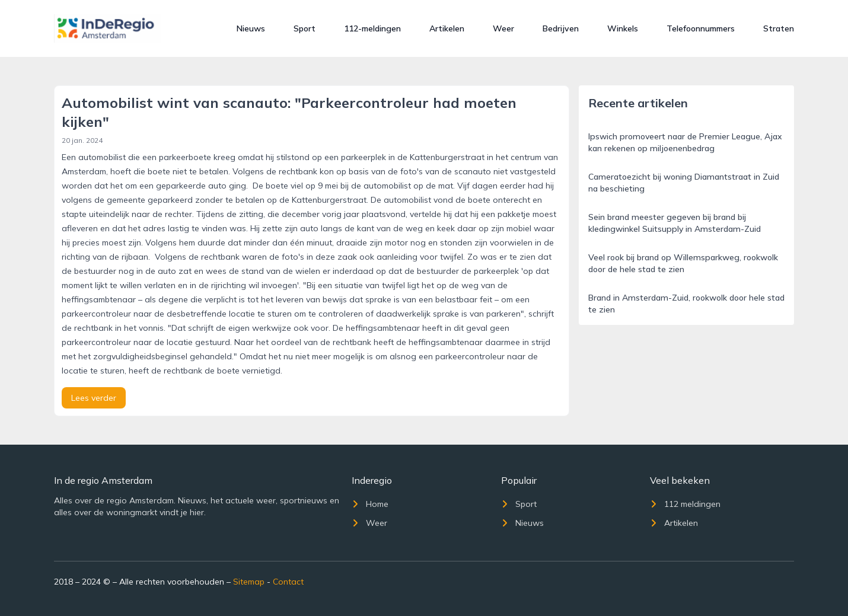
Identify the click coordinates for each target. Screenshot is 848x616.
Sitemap (249, 582)
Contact (288, 582)
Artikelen (447, 28)
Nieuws (251, 28)
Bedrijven (561, 28)
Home (370, 504)
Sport (305, 28)
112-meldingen (372, 28)
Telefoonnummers (701, 28)
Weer (503, 28)
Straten (779, 28)
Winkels (623, 28)
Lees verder (94, 398)
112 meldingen (685, 504)
